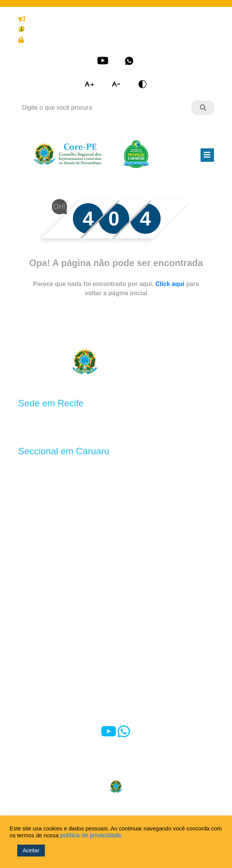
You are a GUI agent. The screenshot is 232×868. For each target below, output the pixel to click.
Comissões (34, 587)
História (29, 523)
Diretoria (30, 578)
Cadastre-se (119, 40)
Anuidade (83, 541)
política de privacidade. (92, 835)
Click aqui (171, 284)
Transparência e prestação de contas (70, 28)
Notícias (133, 656)
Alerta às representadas (51, 690)
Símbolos (31, 532)
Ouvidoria (135, 690)
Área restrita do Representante (62, 40)
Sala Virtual (34, 656)
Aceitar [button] (31, 850)
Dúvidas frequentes (45, 673)
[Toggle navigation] (207, 155)
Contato (133, 673)
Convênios (85, 587)
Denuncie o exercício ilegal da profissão (74, 19)
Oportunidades (90, 615)
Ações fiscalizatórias (150, 541)
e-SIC (26, 707)
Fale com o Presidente (153, 707)
